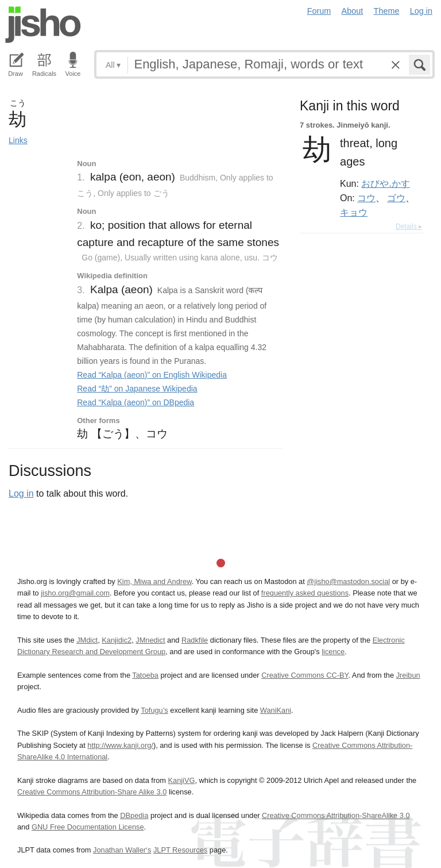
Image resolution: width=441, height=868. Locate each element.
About (353, 11)
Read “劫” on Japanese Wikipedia (137, 389)
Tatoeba (145, 675)
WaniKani (276, 710)
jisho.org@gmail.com (75, 593)
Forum (319, 11)
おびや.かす (385, 183)
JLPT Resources (180, 850)
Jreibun (408, 675)
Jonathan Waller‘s (122, 850)
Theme (387, 11)
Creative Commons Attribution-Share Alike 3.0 (92, 792)
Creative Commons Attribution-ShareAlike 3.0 (336, 815)
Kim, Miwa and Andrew (154, 581)
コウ (366, 198)
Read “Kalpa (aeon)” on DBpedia (136, 402)
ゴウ (396, 198)
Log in (421, 11)
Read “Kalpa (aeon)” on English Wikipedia (152, 375)
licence (333, 652)
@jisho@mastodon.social (348, 581)
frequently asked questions (305, 593)
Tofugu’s (154, 710)
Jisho (43, 25)
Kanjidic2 (117, 640)
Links (18, 140)
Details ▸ (409, 226)
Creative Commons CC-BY (305, 675)
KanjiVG (181, 780)
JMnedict (150, 640)
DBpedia (134, 815)
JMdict (87, 640)
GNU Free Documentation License (88, 827)
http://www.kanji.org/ (120, 745)
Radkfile (195, 640)
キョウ (354, 212)
